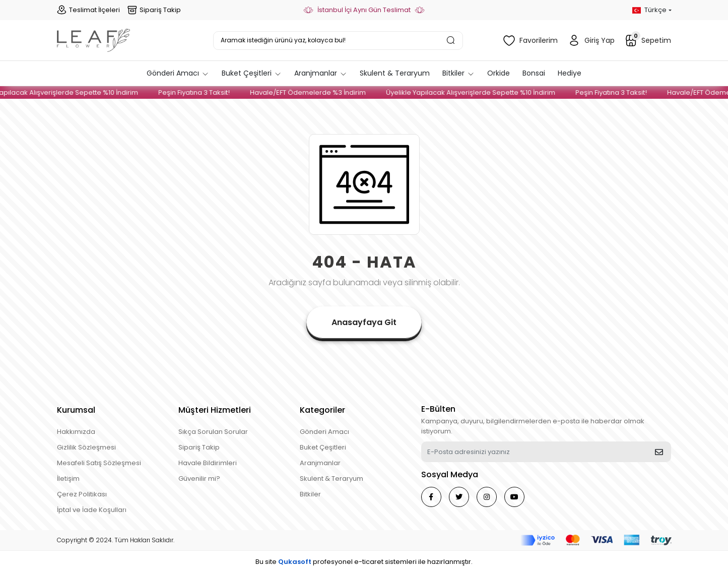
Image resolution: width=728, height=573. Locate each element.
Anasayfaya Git (364, 322)
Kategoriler (322, 410)
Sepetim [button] (648, 39)
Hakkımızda (76, 432)
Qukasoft (295, 562)
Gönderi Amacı (324, 432)
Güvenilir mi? (199, 479)
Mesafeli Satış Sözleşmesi (99, 463)
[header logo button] (93, 40)
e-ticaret (369, 562)
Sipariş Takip (154, 10)
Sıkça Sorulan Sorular (213, 432)
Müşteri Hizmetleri (215, 410)
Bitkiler (310, 494)
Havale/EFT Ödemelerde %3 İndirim (315, 92)
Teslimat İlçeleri (88, 10)
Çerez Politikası (82, 494)
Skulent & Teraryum (332, 479)
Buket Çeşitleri (323, 447)
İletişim (68, 479)
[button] (178, 74)
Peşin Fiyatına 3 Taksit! (201, 92)
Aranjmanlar (320, 463)
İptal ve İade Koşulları (92, 510)
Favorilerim (530, 41)
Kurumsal (76, 410)
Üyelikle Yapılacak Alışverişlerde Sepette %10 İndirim (478, 92)
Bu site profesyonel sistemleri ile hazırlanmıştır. (364, 562)
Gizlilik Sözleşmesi (86, 447)
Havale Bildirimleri (208, 463)
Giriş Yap (591, 41)
